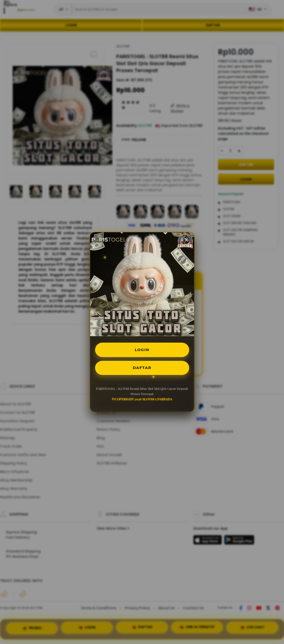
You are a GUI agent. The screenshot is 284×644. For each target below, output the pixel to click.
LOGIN (142, 349)
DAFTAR (142, 368)
